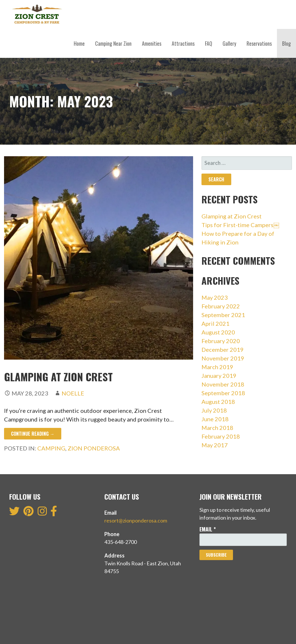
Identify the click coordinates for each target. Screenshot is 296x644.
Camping (51, 448)
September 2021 (223, 315)
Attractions (183, 43)
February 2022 (221, 306)
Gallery (229, 43)
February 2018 (221, 436)
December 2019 (223, 349)
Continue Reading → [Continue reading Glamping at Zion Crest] (33, 434)
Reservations (259, 43)
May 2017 (215, 445)
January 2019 (219, 376)
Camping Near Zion (113, 43)
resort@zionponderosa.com (136, 520)
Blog (286, 43)
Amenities (152, 43)
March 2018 (217, 428)
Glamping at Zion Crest (60, 377)
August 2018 (218, 402)
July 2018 (214, 410)
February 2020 (221, 341)
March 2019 (217, 367)
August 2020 (218, 332)
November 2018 (223, 384)
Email (208, 529)
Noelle (73, 393)
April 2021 (215, 323)
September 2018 (223, 393)
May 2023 (215, 297)
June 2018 (215, 419)
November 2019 (223, 358)
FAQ (209, 43)
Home (79, 43)
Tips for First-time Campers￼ (240, 225)
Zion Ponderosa (94, 448)
